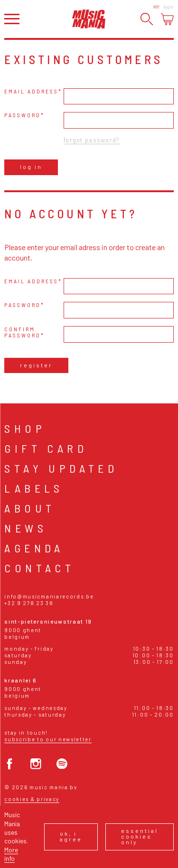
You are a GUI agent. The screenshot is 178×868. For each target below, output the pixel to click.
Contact (39, 568)
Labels (34, 488)
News (26, 528)
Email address (31, 91)
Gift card (46, 448)
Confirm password (23, 332)
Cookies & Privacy (32, 799)
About (30, 508)
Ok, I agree (71, 836)
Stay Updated (61, 468)
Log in (31, 167)
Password (23, 115)
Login (169, 7)
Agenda (34, 548)
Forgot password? (92, 140)
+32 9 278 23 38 (29, 603)
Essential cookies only (140, 836)
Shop (25, 428)
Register (36, 365)
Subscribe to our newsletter (48, 739)
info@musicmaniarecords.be (49, 596)
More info (11, 854)
